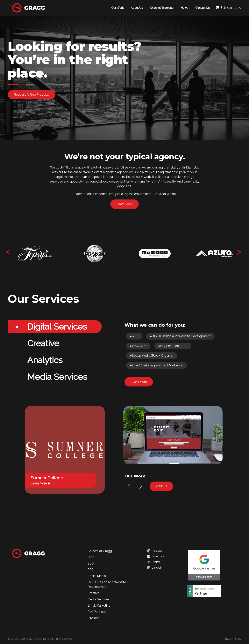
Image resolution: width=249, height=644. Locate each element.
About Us (137, 8)
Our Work (117, 8)
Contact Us (203, 8)
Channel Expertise (162, 8)
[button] (129, 486)
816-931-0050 (229, 8)
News (184, 8)
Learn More (124, 204)
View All (161, 486)
